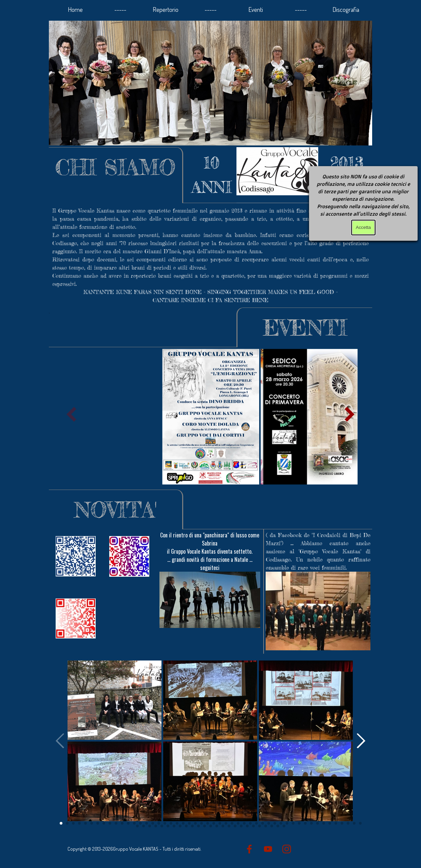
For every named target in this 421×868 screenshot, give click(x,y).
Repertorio (166, 9)
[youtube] (268, 849)
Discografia (346, 9)
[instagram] (287, 849)
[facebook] (249, 849)
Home (75, 9)
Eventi (256, 9)
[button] (350, 414)
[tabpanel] (212, 175)
